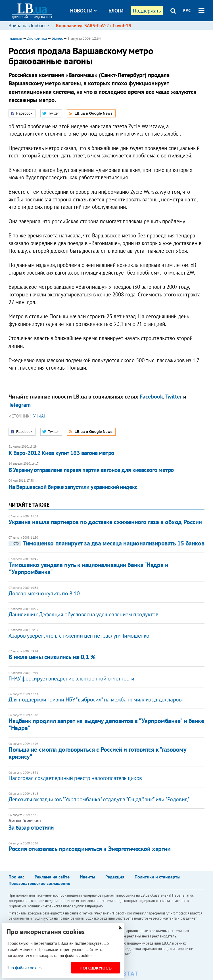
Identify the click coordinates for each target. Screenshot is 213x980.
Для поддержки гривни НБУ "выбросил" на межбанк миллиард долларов (95, 699)
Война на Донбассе (29, 26)
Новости (83, 11)
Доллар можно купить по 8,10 (44, 593)
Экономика (37, 38)
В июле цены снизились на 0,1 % (52, 657)
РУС (187, 10)
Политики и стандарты (157, 877)
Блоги (116, 11)
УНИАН (40, 416)
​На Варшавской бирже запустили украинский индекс (73, 487)
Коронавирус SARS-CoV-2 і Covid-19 (94, 26)
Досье (112, 32)
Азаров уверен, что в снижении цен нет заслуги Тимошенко (79, 636)
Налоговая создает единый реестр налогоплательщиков (75, 778)
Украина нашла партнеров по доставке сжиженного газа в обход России (105, 522)
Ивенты (87, 877)
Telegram (20, 405)
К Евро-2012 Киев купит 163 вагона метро (61, 453)
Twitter (174, 397)
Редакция (115, 877)
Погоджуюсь (96, 968)
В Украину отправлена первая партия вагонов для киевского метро (91, 470)
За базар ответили (31, 828)
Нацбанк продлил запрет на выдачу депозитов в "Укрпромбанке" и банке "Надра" (106, 724)
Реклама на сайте (52, 877)
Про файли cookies (24, 968)
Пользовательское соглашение (39, 883)
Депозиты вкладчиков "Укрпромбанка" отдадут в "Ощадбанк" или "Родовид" (99, 799)
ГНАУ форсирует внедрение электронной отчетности (71, 678)
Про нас (16, 877)
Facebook (151, 397)
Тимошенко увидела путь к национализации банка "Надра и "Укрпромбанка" (88, 568)
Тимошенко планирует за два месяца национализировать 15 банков (106, 543)
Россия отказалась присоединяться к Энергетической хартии (89, 849)
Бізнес (57, 38)
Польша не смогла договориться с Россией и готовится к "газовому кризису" (97, 753)
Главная (15, 38)
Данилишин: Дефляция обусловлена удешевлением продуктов (83, 614)
